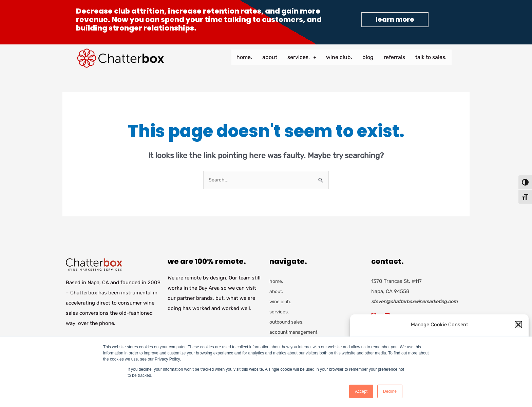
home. (244, 57)
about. (277, 292)
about (270, 57)
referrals (394, 57)
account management (295, 333)
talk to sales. (431, 57)
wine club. (339, 57)
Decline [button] (390, 391)
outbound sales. (289, 323)
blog (368, 57)
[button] (518, 325)
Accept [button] (361, 391)
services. (302, 57)
